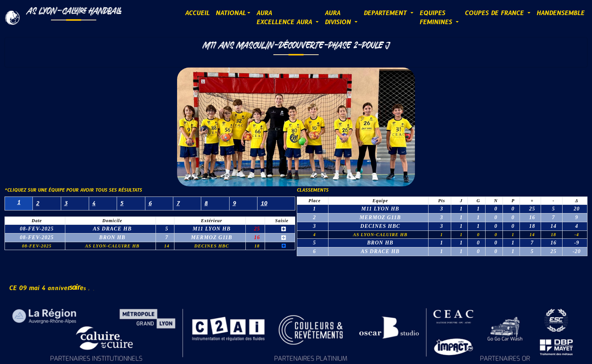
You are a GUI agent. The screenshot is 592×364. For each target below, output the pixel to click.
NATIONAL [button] (231, 13)
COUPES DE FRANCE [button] (495, 13)
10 (264, 204)
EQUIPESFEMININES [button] (437, 18)
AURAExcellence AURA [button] (285, 18)
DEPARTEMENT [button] (386, 13)
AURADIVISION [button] (339, 18)
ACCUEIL (197, 13)
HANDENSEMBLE (560, 13)
